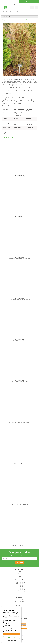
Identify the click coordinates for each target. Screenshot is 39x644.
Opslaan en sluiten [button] (11, 634)
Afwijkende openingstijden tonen (20, 594)
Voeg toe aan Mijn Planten (31, 19)
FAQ (20, 572)
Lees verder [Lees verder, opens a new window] (11, 618)
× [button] (20, 608)
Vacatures (19, 576)
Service (20, 573)
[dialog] (11, 624)
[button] (11, 641)
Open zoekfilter (6, 17)
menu (2, 8)
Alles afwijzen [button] (11, 638)
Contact (19, 575)
